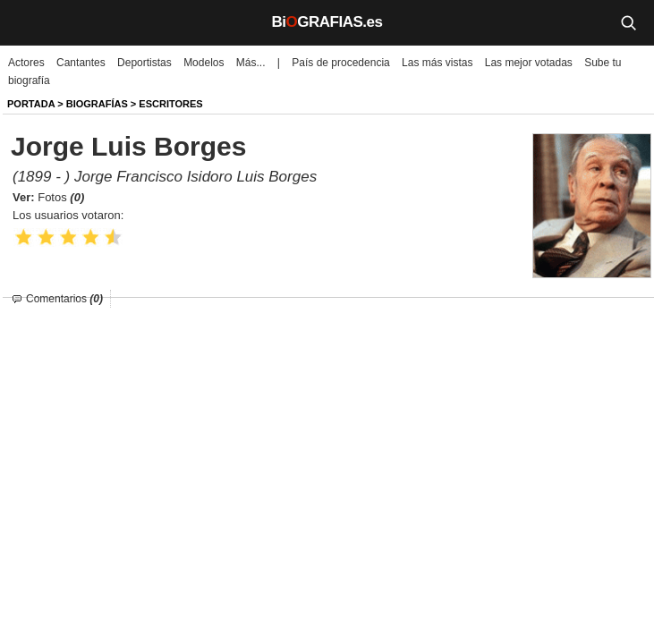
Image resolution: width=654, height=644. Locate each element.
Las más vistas (437, 63)
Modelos (204, 63)
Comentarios (64, 299)
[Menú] (27, 22)
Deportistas (144, 63)
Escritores (170, 104)
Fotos (61, 197)
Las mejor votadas (529, 63)
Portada (31, 104)
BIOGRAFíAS (97, 104)
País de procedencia (340, 63)
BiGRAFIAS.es (327, 22)
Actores (26, 63)
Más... (251, 63)
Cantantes (81, 63)
